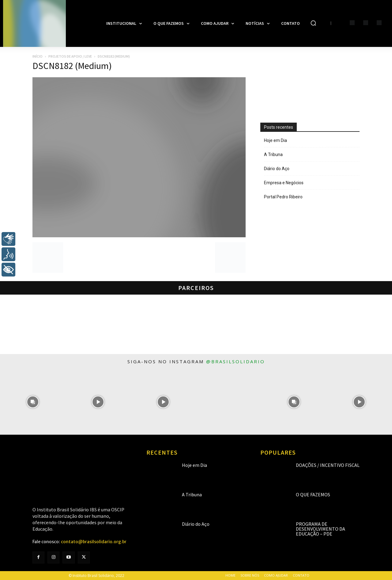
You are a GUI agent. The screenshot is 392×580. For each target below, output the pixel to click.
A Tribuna (273, 155)
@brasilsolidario (236, 361)
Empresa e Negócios (284, 183)
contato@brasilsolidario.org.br (94, 542)
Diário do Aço (277, 169)
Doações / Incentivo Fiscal (328, 465)
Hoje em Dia (275, 140)
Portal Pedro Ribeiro (283, 197)
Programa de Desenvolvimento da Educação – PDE (320, 529)
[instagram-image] (33, 402)
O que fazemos (313, 494)
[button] (313, 23)
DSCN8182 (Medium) (72, 66)
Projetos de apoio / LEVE (70, 56)
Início (38, 56)
